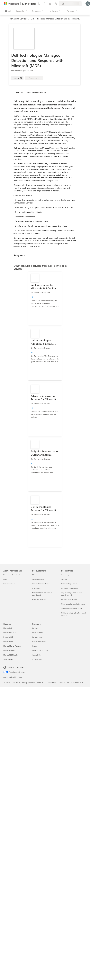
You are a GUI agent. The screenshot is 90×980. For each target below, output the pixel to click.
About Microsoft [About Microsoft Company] (38, 632)
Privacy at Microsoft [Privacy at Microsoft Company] (39, 641)
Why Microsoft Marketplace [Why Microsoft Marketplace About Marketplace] (13, 575)
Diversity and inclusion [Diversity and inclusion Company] (40, 650)
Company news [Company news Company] (37, 637)
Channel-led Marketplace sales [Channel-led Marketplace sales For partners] (72, 608)
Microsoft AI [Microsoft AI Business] (8, 628)
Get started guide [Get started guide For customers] (38, 579)
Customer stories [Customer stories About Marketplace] (9, 584)
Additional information (37, 92)
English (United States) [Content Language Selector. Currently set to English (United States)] (16, 667)
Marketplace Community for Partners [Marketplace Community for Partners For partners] (74, 604)
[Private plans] (56, 4)
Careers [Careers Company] (35, 628)
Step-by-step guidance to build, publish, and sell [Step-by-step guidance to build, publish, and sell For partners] (72, 594)
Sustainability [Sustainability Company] (37, 659)
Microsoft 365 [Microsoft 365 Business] (8, 641)
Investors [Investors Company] (35, 646)
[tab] (20, 92)
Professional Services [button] (18, 19)
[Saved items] (50, 4)
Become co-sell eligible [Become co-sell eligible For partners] (69, 599)
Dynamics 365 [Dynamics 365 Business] (8, 637)
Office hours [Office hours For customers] (36, 575)
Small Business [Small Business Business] (8, 659)
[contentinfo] (29, 19)
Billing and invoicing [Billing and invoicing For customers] (39, 599)
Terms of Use (42, 682)
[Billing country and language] (70, 4)
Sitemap (7, 682)
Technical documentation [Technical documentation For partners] (70, 588)
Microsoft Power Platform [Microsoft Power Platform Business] (12, 646)
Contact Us (16, 682)
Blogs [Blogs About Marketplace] (5, 579)
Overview (19, 92)
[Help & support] (44, 4)
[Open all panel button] (8, 11)
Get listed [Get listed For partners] (65, 579)
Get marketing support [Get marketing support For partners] (69, 584)
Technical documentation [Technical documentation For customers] (41, 584)
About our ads (64, 682)
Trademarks (52, 682)
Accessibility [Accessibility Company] (36, 655)
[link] (45, 298)
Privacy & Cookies (28, 682)
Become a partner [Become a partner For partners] (67, 575)
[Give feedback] (39, 4)
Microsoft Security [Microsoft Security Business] (10, 632)
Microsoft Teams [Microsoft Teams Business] (9, 650)
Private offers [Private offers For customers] (37, 588)
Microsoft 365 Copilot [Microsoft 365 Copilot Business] (11, 655)
